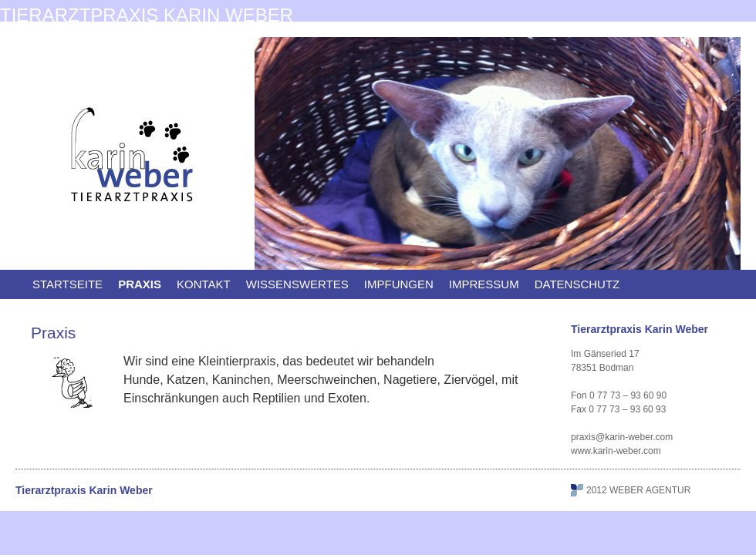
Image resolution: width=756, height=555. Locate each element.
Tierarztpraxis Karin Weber (147, 15)
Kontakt (204, 284)
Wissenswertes (297, 284)
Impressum (484, 284)
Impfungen (399, 284)
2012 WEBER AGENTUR (638, 490)
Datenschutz (577, 284)
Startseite (67, 284)
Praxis (140, 284)
